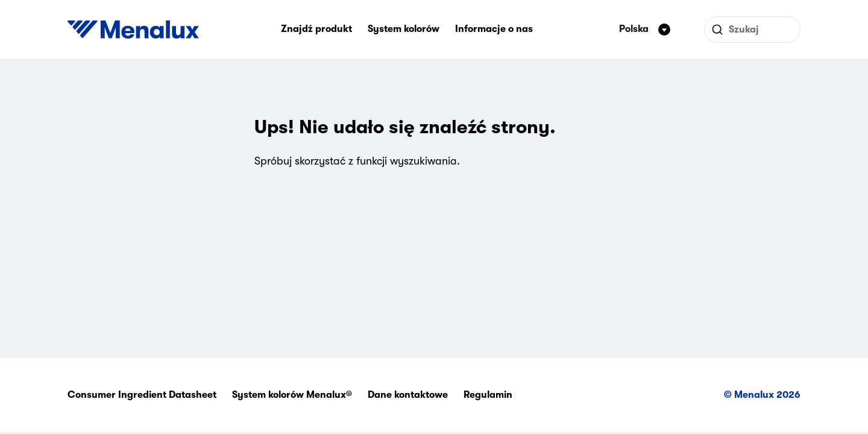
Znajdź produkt (316, 29)
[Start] (133, 30)
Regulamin (488, 395)
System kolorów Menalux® (292, 395)
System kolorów (404, 29)
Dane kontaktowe (408, 395)
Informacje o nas (494, 29)
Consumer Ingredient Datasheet (142, 395)
